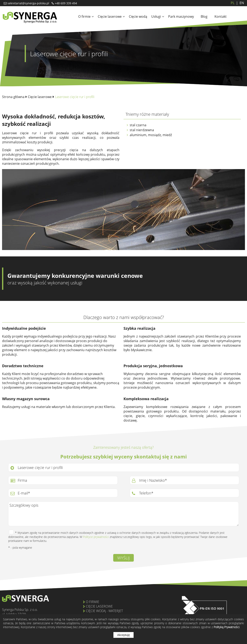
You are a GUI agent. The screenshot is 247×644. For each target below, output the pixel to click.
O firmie (86, 16)
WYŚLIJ (123, 558)
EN (239, 3)
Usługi (158, 16)
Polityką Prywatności (227, 627)
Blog (204, 16)
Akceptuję (123, 635)
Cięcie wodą (138, 16)
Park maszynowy (181, 16)
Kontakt (221, 16)
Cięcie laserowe (111, 16)
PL (233, 3)
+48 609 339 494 (65, 3)
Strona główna (13, 97)
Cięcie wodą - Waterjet (104, 611)
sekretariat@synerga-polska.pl (28, 3)
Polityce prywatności (96, 537)
